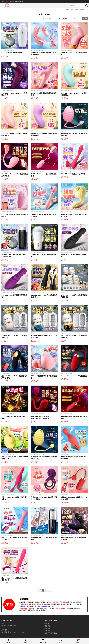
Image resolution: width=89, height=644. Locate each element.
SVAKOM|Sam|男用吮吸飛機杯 (12, 53)
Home (68, 10)
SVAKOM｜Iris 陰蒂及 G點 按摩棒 (73, 174)
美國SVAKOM (84, 10)
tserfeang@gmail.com (9, 626)
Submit (85, 19)
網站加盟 (48, 628)
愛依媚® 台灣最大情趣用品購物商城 (13, 1)
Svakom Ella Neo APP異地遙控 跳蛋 (74, 376)
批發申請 (48, 626)
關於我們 (48, 623)
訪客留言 (48, 631)
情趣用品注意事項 (51, 633)
